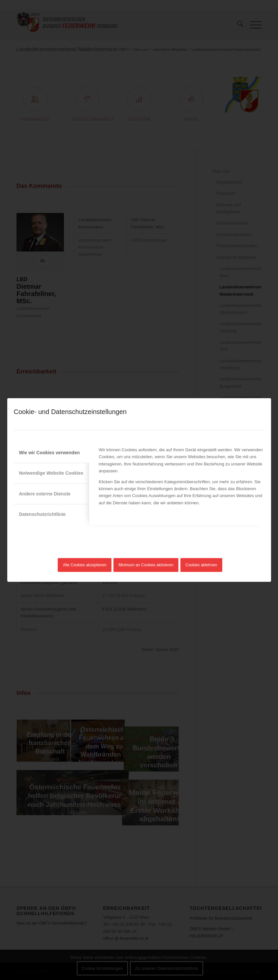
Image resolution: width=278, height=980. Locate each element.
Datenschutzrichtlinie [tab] (43, 514)
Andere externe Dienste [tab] (45, 494)
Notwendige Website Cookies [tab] (51, 473)
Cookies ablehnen (201, 565)
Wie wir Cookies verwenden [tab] (49, 453)
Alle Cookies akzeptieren (85, 565)
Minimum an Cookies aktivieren (146, 565)
